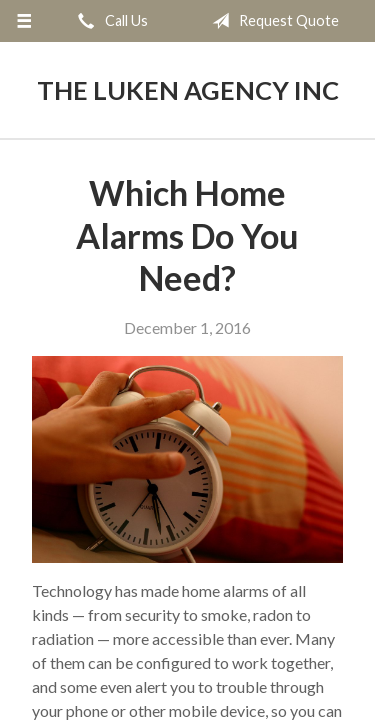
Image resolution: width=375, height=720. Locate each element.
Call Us (109, 21)
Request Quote (271, 21)
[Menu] (24, 21)
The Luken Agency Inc (188, 90)
